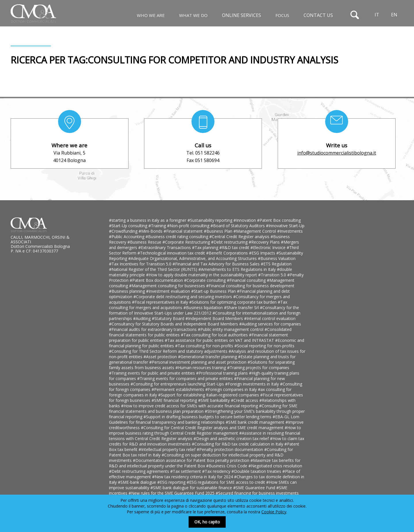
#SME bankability (214, 400)
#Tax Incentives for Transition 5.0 (141, 264)
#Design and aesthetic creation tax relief (232, 438)
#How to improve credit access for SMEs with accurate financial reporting (190, 406)
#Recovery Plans (265, 242)
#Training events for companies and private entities (186, 378)
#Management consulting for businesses (168, 286)
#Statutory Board (169, 318)
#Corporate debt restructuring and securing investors (183, 297)
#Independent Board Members (215, 318)
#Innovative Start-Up (285, 226)
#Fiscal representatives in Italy (161, 302)
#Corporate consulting (205, 280)
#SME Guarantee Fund (255, 488)
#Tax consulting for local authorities (215, 335)
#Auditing (142, 318)
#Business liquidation (204, 308)
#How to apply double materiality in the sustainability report (202, 275)
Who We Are (151, 15)
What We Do (193, 15)
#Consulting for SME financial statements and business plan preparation (203, 408)
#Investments (290, 231)
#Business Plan (219, 231)
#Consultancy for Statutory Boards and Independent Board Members (174, 324)
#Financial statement (184, 231)
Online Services (241, 15)
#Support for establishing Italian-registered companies (209, 395)
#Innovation (245, 220)
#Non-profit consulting (189, 226)
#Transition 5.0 (273, 275)
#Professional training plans (223, 373)
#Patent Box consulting (279, 220)
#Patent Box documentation (157, 280)
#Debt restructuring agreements (140, 471)
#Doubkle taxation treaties (257, 471)
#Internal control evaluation (270, 318)
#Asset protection (161, 357)
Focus (282, 15)
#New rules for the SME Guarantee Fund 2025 (172, 493)
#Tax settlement (186, 471)
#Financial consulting (247, 280)
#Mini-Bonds (151, 231)
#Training (158, 226)
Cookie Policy (274, 512)
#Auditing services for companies (270, 324)
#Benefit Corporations (228, 253)
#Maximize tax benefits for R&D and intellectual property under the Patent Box (205, 463)
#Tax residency (217, 471)
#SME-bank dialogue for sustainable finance (192, 488)
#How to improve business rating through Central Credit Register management (205, 430)
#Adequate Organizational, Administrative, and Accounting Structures (193, 258)
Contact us (318, 15)
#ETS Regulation (276, 264)
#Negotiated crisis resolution (275, 466)
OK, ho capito (207, 522)
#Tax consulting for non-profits (205, 346)
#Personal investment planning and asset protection (198, 362)
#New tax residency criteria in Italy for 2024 (193, 477)
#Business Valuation (277, 258)
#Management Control (255, 231)
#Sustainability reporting (210, 220)
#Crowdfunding (124, 231)
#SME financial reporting (175, 400)
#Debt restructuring (230, 242)
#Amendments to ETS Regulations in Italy (238, 269)
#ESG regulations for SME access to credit (226, 482)
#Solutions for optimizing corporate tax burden (233, 302)
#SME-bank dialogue (138, 482)
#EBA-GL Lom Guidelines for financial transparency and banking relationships (204, 419)
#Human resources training (201, 368)
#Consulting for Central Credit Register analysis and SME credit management (213, 428)
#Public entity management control (231, 329)
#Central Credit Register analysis (240, 237)
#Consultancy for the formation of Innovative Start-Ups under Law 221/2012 (204, 310)
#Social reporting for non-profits (264, 346)
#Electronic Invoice (269, 247)
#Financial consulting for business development (250, 286)
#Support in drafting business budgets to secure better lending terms (208, 417)
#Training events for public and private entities (153, 373)
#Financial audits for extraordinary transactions (153, 329)
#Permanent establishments (178, 389)
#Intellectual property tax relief (168, 449)
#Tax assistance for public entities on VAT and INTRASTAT (220, 340)
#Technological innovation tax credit (172, 253)
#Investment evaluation (169, 291)
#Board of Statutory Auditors (238, 226)
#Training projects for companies (258, 368)
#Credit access (245, 400)
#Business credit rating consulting (177, 237)
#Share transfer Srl (242, 308)
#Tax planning (206, 247)
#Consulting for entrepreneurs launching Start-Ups (178, 384)
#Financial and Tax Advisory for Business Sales (217, 264)
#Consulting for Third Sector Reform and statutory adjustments (169, 351)
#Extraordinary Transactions (165, 247)
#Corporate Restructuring (187, 242)
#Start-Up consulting (129, 226)
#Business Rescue (145, 242)
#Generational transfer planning (208, 357)
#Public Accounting (127, 237)
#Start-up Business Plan (214, 291)
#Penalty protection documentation (230, 449)
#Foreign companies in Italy (232, 389)
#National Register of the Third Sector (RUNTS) (154, 269)
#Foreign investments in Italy (253, 384)
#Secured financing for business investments (257, 493)
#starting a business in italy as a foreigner (148, 220)
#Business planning (128, 291)
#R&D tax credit (235, 247)
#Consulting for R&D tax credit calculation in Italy (238, 444)
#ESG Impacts (263, 253)
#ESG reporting (172, 482)
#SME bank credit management (256, 422)
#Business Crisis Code (227, 466)
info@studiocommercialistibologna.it (337, 153)
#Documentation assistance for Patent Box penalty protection (192, 460)
